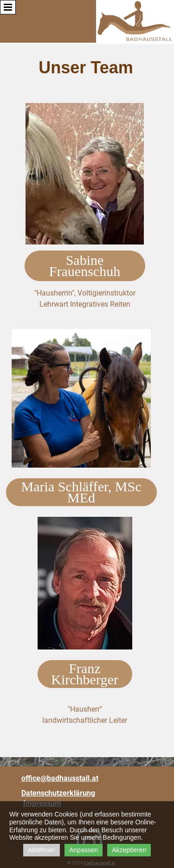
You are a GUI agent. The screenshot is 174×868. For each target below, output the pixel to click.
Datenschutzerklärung (58, 793)
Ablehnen (42, 850)
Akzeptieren (129, 850)
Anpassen (84, 850)
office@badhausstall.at (60, 778)
